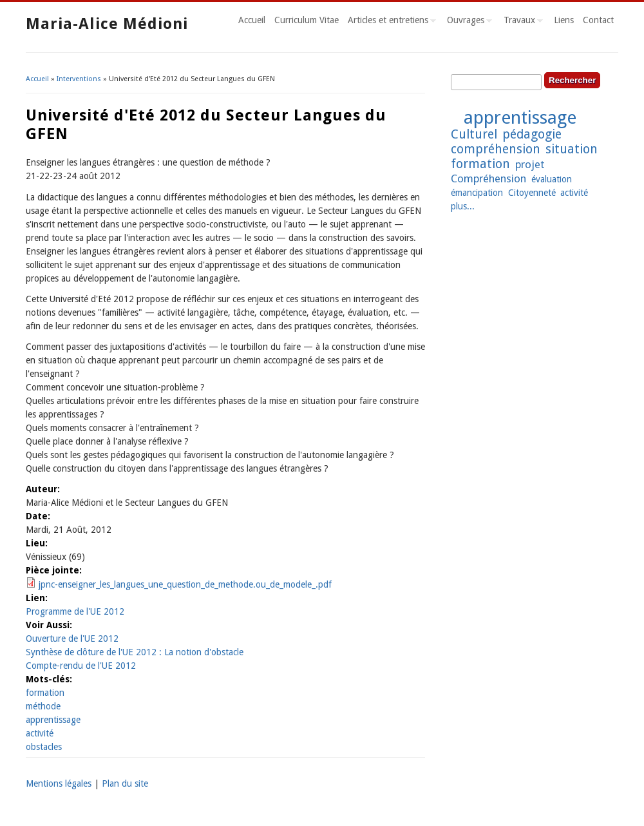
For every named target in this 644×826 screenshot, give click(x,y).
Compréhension (488, 178)
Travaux (521, 22)
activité (40, 733)
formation (45, 693)
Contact (598, 20)
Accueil (252, 20)
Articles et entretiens (390, 22)
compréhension (496, 149)
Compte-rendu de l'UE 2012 (81, 666)
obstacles (44, 747)
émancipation (477, 193)
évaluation (552, 179)
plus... (463, 206)
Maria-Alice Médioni (107, 24)
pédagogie (532, 134)
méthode (43, 706)
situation (572, 149)
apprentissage (53, 720)
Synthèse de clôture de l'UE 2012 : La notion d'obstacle (135, 652)
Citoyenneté (532, 193)
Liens (564, 20)
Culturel (474, 134)
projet (530, 164)
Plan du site (125, 783)
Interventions (79, 79)
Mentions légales (59, 783)
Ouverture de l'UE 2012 (72, 639)
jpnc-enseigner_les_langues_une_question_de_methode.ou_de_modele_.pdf (185, 584)
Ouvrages (467, 22)
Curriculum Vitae (307, 20)
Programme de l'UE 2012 (75, 611)
